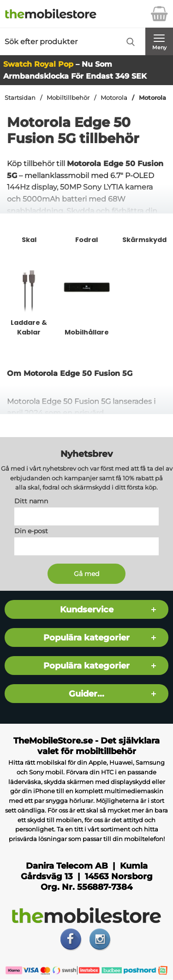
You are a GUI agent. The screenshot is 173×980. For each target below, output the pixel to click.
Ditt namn (31, 502)
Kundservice (87, 610)
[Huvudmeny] (159, 41)
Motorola (114, 98)
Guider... (86, 694)
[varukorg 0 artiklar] (159, 14)
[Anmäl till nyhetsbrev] (86, 574)
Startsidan (20, 98)
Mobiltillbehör (68, 98)
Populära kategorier (86, 638)
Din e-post (31, 531)
